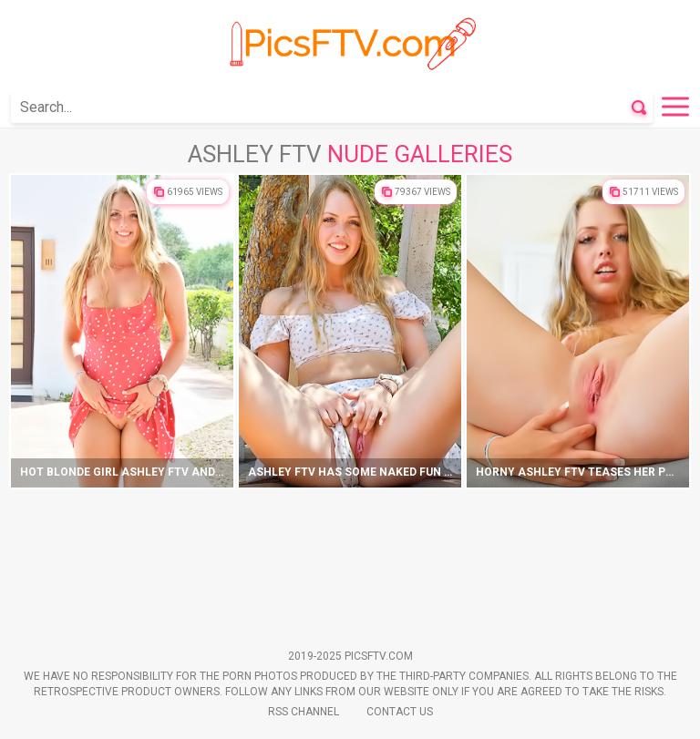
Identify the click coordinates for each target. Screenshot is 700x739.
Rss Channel (304, 712)
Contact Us (400, 712)
